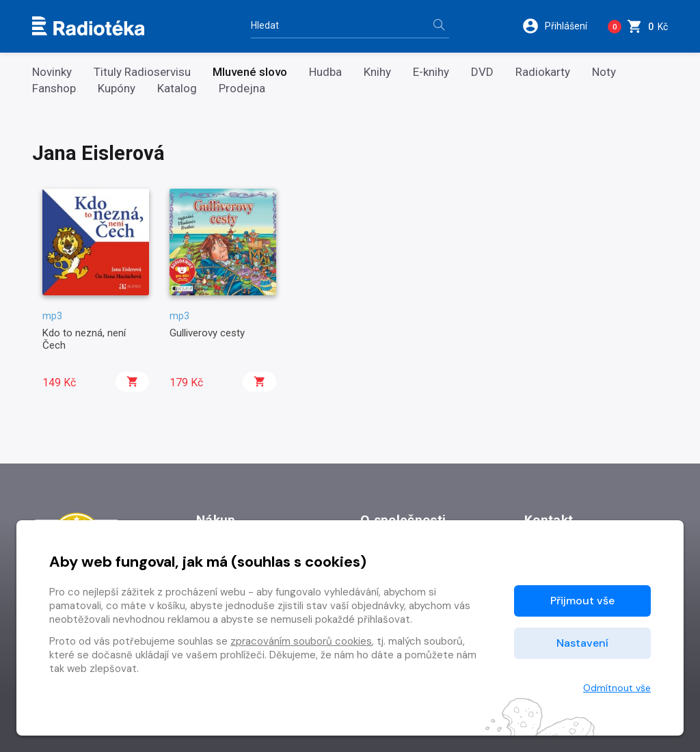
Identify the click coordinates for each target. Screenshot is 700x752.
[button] (560, 26)
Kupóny (117, 89)
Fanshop (54, 89)
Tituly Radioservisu (142, 72)
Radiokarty (543, 72)
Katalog (177, 89)
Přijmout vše (582, 601)
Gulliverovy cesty (207, 333)
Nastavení (582, 643)
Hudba (325, 72)
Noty (604, 72)
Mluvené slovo (250, 72)
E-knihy (431, 72)
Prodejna (242, 89)
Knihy (377, 72)
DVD (482, 72)
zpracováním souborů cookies (301, 641)
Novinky (52, 72)
